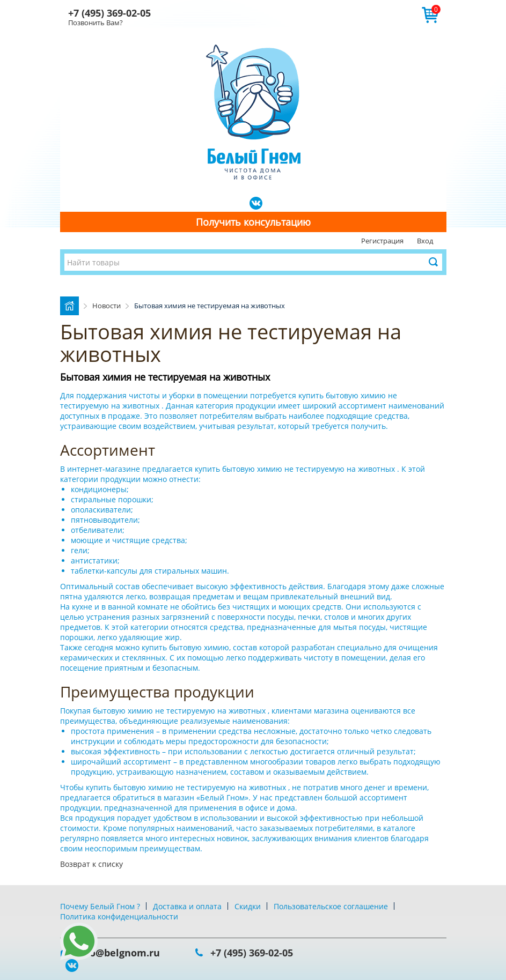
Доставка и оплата (187, 906)
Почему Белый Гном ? (100, 906)
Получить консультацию (253, 222)
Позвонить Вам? (96, 23)
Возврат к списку (91, 864)
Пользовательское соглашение (331, 906)
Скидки (248, 906)
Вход (425, 241)
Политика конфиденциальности (119, 916)
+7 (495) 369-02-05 (109, 13)
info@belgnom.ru (118, 953)
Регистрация (382, 241)
